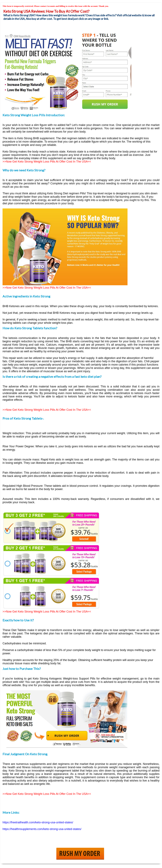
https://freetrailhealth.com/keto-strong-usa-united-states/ (38, 822)
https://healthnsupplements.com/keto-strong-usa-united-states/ (42, 829)
